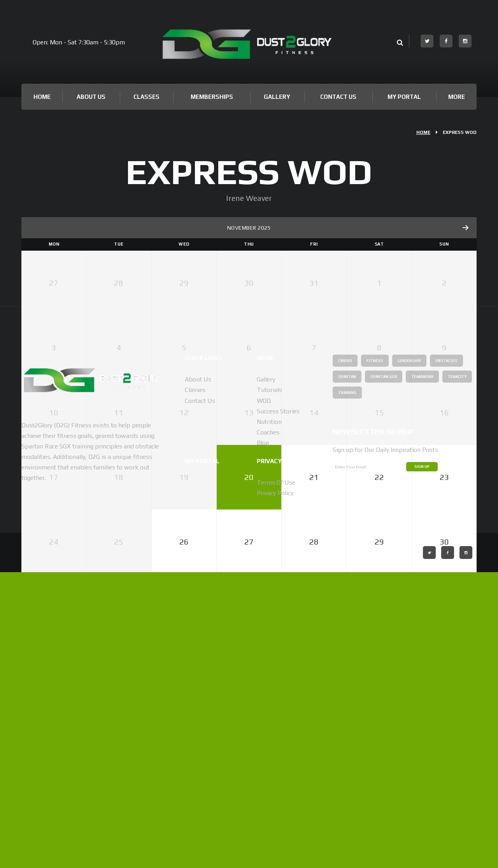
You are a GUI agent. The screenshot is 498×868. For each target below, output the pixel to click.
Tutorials (269, 686)
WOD (264, 697)
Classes (146, 97)
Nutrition (269, 718)
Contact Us (338, 97)
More (457, 97)
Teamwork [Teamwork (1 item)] (352, 689)
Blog (263, 739)
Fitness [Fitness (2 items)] (381, 657)
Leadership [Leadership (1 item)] (420, 657)
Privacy (273, 756)
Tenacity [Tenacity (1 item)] (393, 689)
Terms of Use (276, 778)
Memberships (212, 97)
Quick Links (208, 653)
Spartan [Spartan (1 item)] (392, 673)
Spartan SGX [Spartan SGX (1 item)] (434, 673)
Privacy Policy (275, 789)
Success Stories (278, 707)
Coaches (268, 728)
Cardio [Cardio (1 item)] (347, 657)
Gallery (277, 97)
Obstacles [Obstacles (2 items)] (352, 673)
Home (42, 97)
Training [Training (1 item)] (431, 689)
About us (198, 675)
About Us (91, 97)
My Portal (404, 97)
